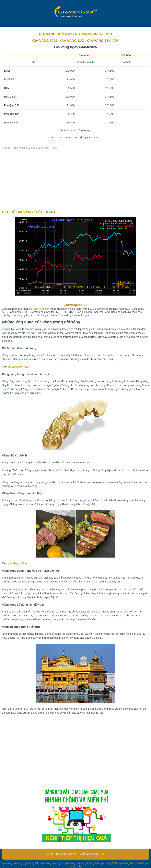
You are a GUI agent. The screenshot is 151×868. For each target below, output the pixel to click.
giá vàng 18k (92, 863)
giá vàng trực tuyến (52, 863)
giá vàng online (17, 563)
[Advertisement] (75, 180)
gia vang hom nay (12, 863)
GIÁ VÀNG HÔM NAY (55, 34)
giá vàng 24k (127, 863)
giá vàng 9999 (109, 863)
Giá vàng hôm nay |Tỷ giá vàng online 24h (80, 854)
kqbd (79, 866)
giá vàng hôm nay (39, 309)
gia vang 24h (32, 863)
